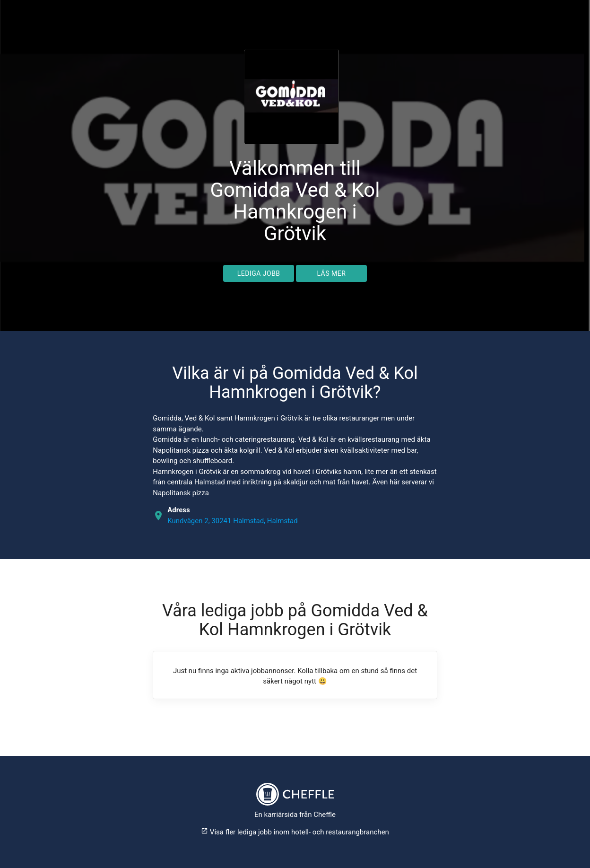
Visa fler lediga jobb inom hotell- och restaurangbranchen (295, 832)
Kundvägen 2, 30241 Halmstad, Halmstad (232, 521)
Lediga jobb (259, 273)
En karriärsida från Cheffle (295, 815)
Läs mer (331, 273)
